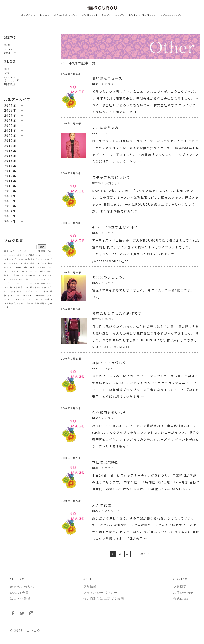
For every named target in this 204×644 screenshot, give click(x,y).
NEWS (45, 14)
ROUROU (28, 14)
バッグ (16, 283)
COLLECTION (172, 14)
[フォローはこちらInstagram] (31, 615)
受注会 (30, 304)
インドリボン (15, 295)
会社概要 (180, 587)
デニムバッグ (15, 299)
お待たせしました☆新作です (117, 313)
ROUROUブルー (13, 279)
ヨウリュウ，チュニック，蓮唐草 (28, 251)
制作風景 (10, 84)
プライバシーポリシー (100, 593)
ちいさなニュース (107, 78)
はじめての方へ (22, 587)
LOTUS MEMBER (143, 14)
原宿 (49, 271)
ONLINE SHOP (66, 14)
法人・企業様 (20, 599)
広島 (19, 291)
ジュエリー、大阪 (30, 283)
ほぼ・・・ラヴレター (111, 363)
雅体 (26, 263)
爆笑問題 (40, 304)
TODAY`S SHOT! (33, 299)
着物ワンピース (38, 263)
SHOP (107, 14)
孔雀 (26, 279)
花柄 (22, 271)
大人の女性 (102, 505)
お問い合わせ (184, 593)
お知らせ (10, 53)
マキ (7, 73)
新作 (7, 45)
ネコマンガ (12, 81)
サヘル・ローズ (38, 279)
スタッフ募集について (111, 177)
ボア (19, 255)
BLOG (120, 14)
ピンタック (37, 291)
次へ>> (145, 554)
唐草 (7, 251)
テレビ (26, 291)
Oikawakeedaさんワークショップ (33, 259)
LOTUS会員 (19, 593)
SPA (27, 287)
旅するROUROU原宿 (34, 295)
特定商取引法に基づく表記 (104, 599)
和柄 (46, 291)
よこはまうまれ (105, 128)
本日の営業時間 (105, 462)
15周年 (42, 271)
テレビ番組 (29, 255)
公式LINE (181, 599)
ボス (7, 69)
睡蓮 (47, 299)
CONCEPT (90, 14)
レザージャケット (14, 263)
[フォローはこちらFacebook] (13, 615)
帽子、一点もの (12, 275)
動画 (43, 283)
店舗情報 (90, 587)
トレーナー (31, 271)
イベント (10, 49)
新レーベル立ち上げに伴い (115, 227)
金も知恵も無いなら (109, 412)
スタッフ (10, 77)
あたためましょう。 (109, 277)
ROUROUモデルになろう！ (37, 275)
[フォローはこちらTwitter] (22, 615)
